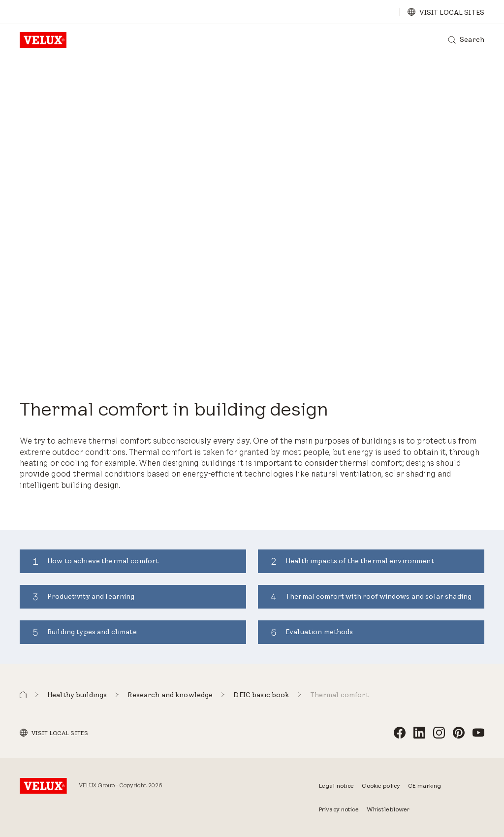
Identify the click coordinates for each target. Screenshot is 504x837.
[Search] (466, 40)
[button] (23, 695)
